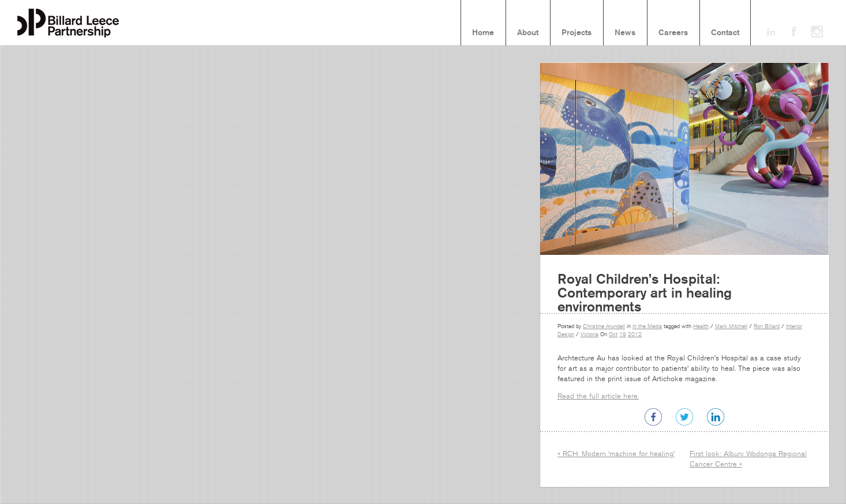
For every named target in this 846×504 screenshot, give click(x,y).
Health (701, 326)
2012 (635, 334)
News (625, 33)
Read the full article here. (598, 396)
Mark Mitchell (731, 326)
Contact (725, 33)
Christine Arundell (604, 326)
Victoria (589, 334)
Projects (577, 33)
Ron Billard (767, 326)
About (528, 33)
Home (483, 33)
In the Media (647, 326)
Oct (613, 334)
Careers (673, 33)
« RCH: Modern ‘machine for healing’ (616, 454)
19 (623, 334)
